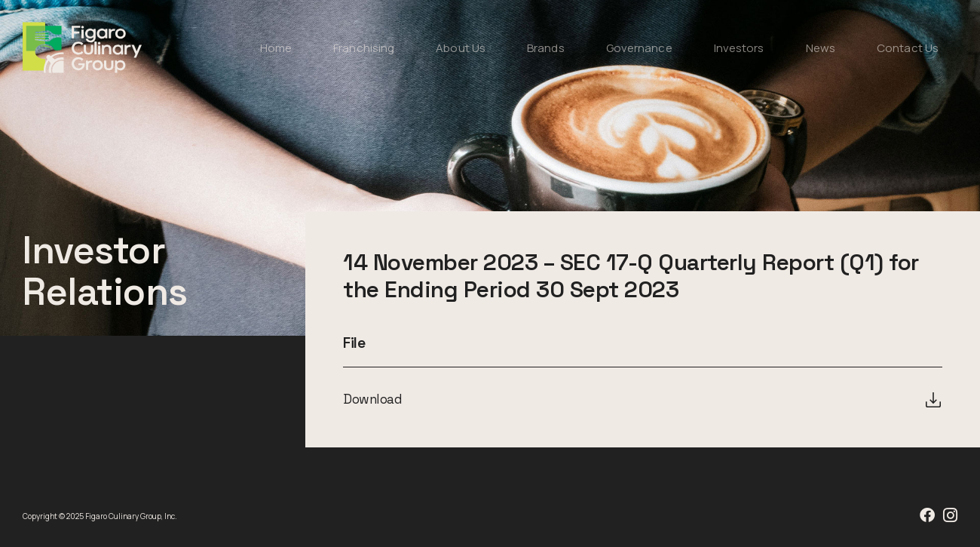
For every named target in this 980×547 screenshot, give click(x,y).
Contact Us (908, 48)
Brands (546, 48)
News (821, 48)
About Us (461, 48)
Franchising (364, 48)
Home (276, 48)
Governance (639, 48)
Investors (739, 48)
